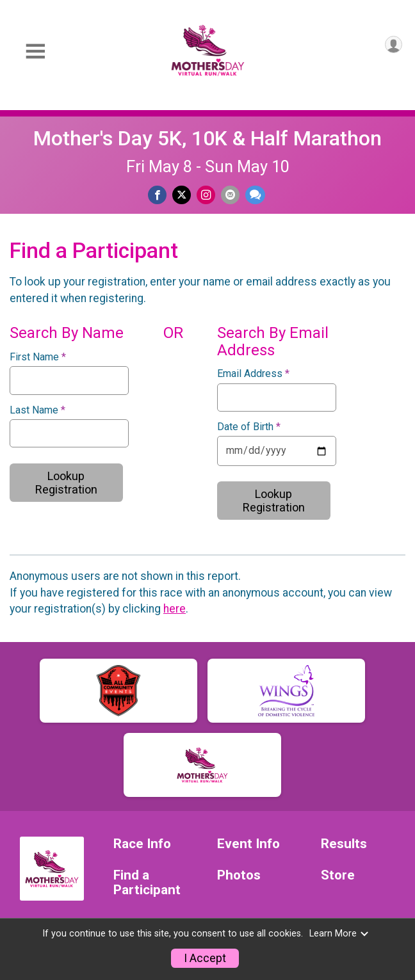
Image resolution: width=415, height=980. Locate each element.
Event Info (248, 844)
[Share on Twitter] (182, 195)
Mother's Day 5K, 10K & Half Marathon (207, 138)
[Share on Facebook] (157, 195)
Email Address (253, 374)
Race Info (142, 844)
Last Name (37, 410)
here (175, 609)
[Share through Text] (255, 195)
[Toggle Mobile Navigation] (35, 52)
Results (344, 844)
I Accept (205, 958)
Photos (239, 875)
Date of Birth (249, 427)
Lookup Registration (66, 483)
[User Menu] (394, 44)
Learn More (339, 934)
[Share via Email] (230, 195)
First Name (38, 357)
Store (338, 875)
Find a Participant (147, 883)
